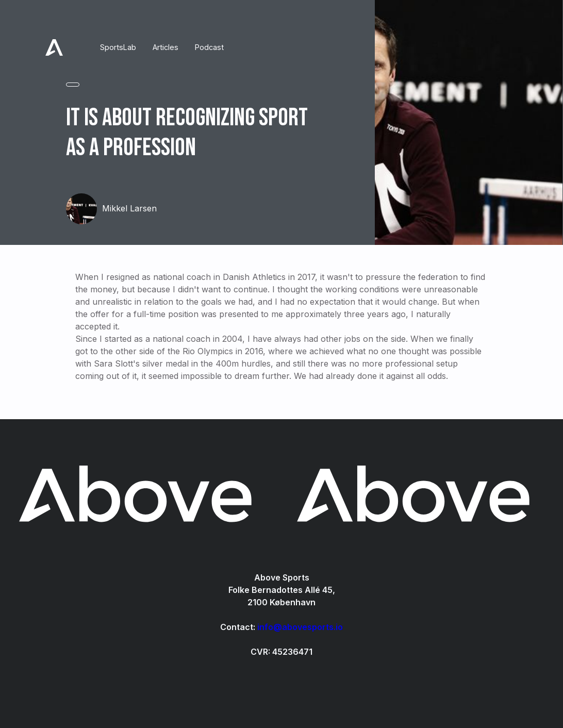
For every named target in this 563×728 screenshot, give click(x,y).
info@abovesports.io (300, 627)
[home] (54, 47)
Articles (165, 47)
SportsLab (118, 47)
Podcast (209, 47)
